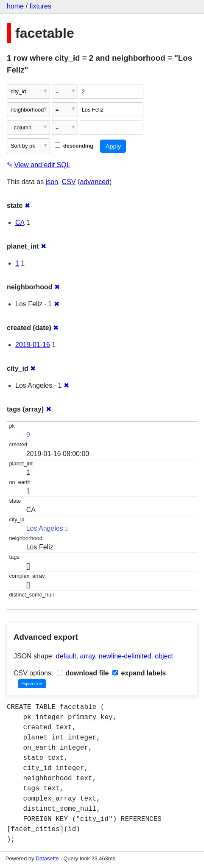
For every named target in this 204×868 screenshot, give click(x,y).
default (66, 656)
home (15, 6)
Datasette (47, 858)
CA (20, 223)
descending (74, 146)
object (164, 656)
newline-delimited (125, 656)
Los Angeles (45, 528)
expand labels (139, 673)
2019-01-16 (33, 345)
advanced (95, 182)
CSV (69, 182)
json (52, 182)
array (88, 656)
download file (83, 673)
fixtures (40, 6)
